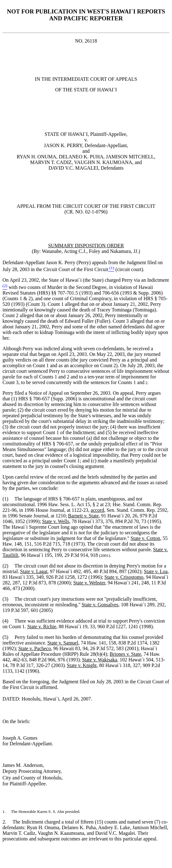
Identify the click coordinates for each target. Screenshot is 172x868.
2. (8, 822)
